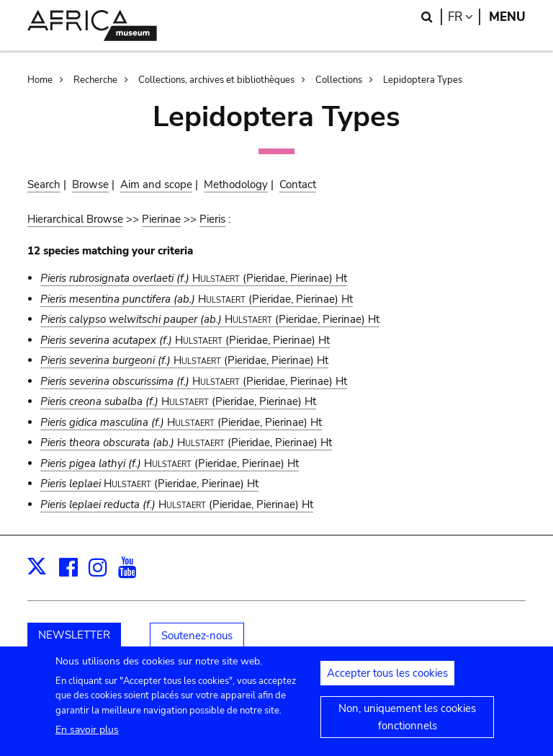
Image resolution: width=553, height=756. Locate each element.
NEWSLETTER (74, 635)
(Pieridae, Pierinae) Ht (194, 278)
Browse (90, 184)
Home (40, 80)
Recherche (95, 80)
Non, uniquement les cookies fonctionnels (407, 725)
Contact (298, 184)
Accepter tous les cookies (387, 681)
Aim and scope (156, 184)
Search (44, 184)
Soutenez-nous (197, 636)
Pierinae (161, 219)
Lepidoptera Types (423, 80)
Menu (507, 17)
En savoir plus (87, 738)
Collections (339, 80)
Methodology (236, 184)
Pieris (212, 219)
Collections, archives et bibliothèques (216, 80)
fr (464, 17)
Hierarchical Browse (75, 219)
